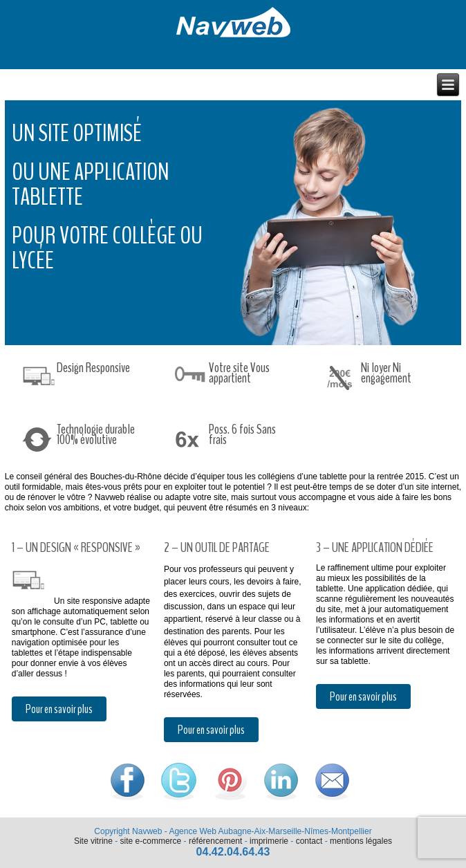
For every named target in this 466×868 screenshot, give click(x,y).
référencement (215, 841)
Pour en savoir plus (59, 709)
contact (309, 841)
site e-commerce (151, 841)
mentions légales (361, 841)
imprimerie (269, 841)
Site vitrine (93, 841)
